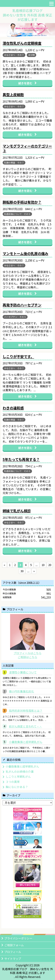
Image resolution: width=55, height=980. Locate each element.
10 (43, 565)
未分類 (31, 55)
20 (50, 565)
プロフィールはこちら (28, 653)
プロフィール (13, 952)
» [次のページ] (34, 571)
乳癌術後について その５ (17, 214)
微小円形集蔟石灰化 (21, 691)
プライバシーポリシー (18, 938)
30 (22, 571)
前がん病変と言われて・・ (26, 726)
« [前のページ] (4, 565)
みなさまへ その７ (14, 55)
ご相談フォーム (14, 945)
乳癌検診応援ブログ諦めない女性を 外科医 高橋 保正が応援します (27, 15)
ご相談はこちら (27, 657)
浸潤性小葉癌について (23, 672)
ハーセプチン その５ (15, 317)
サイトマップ (13, 958)
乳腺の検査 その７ (14, 163)
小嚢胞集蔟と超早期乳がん (26, 742)
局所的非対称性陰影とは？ (26, 711)
